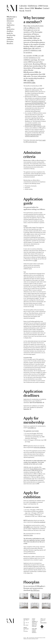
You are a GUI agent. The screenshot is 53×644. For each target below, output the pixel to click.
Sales (21, 8)
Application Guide (28, 535)
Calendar (23, 6)
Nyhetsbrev (34, 633)
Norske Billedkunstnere (36, 469)
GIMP (36, 260)
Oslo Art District (43, 623)
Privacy (25, 638)
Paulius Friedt (35, 639)
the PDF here (35, 590)
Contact (46, 8)
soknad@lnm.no (32, 428)
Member (38, 8)
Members (10, 43)
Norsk (22, 11)
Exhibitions (33, 6)
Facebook (34, 630)
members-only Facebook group (33, 125)
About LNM (29, 8)
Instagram (34, 631)
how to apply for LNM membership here (35, 141)
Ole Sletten (29, 639)
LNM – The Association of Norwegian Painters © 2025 (36, 638)
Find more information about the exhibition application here (33, 135)
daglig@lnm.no (35, 621)
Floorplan (10, 41)
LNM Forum (43, 6)
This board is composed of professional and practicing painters (35, 102)
